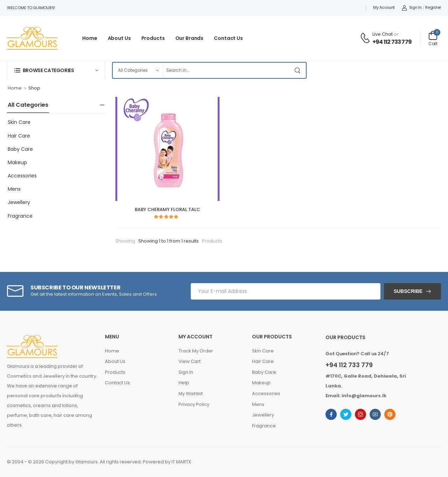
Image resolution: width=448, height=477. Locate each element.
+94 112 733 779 (392, 42)
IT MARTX (181, 462)
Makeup (17, 162)
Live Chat (383, 34)
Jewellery (19, 202)
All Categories (28, 105)
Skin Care (19, 122)
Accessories (22, 176)
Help (184, 383)
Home (90, 38)
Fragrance (20, 216)
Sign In (412, 7)
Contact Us (228, 38)
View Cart (190, 361)
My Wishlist (191, 394)
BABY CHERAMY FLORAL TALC (167, 209)
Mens (14, 189)
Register (433, 7)
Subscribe (408, 291)
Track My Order (196, 351)
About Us (119, 38)
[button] (56, 70)
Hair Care (19, 136)
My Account (384, 7)
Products (153, 38)
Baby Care (20, 149)
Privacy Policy (194, 404)
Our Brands (190, 38)
